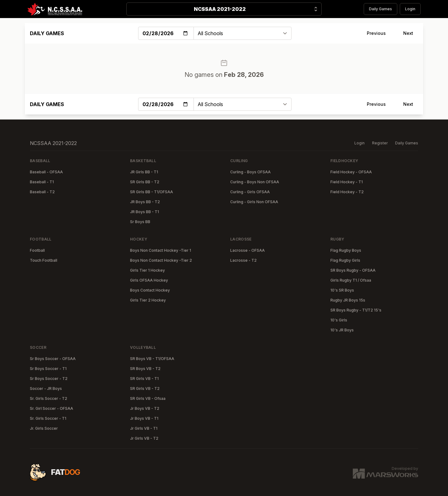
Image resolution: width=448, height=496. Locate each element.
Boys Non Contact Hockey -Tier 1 (161, 250)
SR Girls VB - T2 (145, 388)
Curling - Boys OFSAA (250, 172)
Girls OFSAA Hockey (149, 280)
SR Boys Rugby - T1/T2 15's (356, 310)
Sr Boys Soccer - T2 (49, 379)
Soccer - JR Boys (46, 388)
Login (410, 9)
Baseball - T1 (42, 182)
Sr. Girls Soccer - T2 (49, 398)
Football (37, 250)
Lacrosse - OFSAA (247, 250)
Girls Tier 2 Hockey (148, 300)
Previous (376, 33)
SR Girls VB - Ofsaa (148, 398)
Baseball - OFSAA (46, 172)
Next (408, 33)
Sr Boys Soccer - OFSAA (53, 359)
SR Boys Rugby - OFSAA (353, 270)
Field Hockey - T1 (347, 182)
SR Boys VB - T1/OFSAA (152, 359)
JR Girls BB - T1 (144, 172)
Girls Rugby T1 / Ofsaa (351, 280)
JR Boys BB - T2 (145, 202)
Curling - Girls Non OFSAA (254, 202)
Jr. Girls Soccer (44, 428)
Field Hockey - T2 (347, 192)
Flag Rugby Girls (345, 260)
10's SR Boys (342, 290)
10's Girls (339, 320)
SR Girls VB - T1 (144, 379)
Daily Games (380, 9)
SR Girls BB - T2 (145, 182)
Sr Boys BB (140, 222)
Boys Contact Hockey (150, 290)
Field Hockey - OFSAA (351, 172)
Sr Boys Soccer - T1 (48, 369)
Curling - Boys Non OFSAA (255, 182)
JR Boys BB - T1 (145, 212)
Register (380, 143)
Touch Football (44, 260)
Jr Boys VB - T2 (145, 408)
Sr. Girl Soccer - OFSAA (51, 408)
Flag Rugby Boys (346, 250)
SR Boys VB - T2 (145, 369)
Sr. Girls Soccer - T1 (48, 418)
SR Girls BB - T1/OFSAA (152, 192)
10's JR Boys (342, 330)
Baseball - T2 (42, 192)
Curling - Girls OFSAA (250, 192)
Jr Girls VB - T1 (144, 428)
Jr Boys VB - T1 (144, 418)
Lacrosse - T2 (243, 260)
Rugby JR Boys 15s (348, 300)
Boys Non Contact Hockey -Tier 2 (161, 260)
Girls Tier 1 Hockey (147, 270)
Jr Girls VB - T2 (144, 438)
